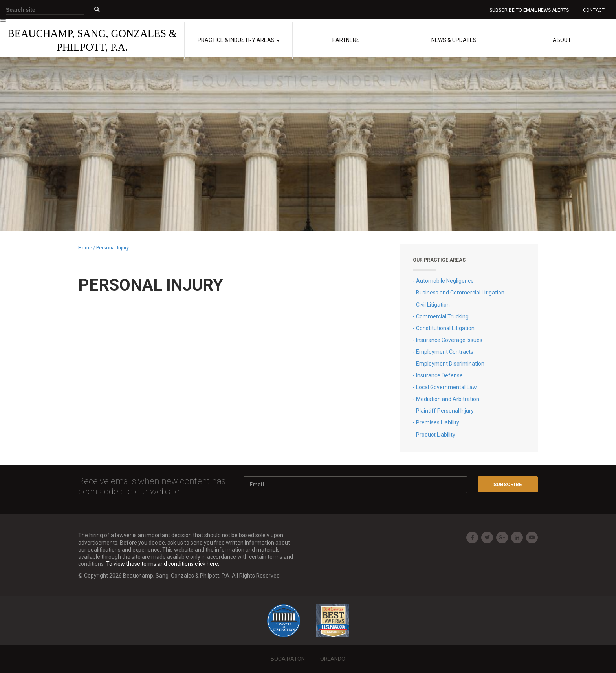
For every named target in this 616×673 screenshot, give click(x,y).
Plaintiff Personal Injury (445, 411)
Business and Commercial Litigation (460, 293)
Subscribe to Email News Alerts (530, 10)
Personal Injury (113, 248)
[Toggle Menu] (3, 21)
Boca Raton (288, 659)
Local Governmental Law (446, 388)
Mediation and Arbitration (448, 399)
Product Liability (436, 435)
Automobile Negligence (445, 281)
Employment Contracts (445, 352)
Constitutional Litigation (445, 328)
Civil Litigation (433, 305)
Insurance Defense (439, 376)
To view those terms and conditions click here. (163, 564)
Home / (87, 248)
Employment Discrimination (450, 364)
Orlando (333, 659)
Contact (593, 10)
